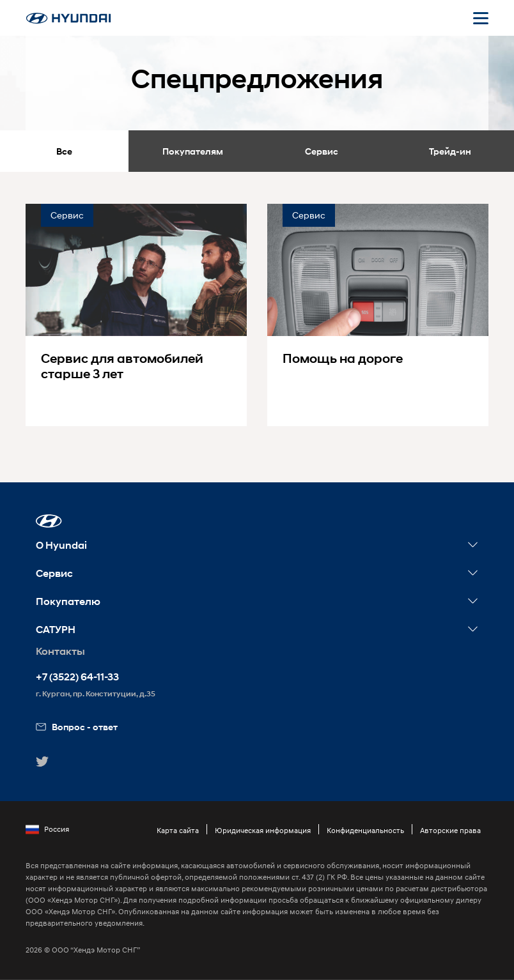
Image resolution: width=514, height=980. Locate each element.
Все (64, 151)
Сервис (322, 151)
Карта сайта (178, 830)
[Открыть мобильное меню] (481, 18)
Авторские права (450, 830)
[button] (49, 521)
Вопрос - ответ (77, 727)
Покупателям (193, 151)
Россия (47, 829)
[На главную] (68, 18)
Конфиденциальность (365, 830)
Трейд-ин (450, 151)
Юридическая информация (263, 830)
